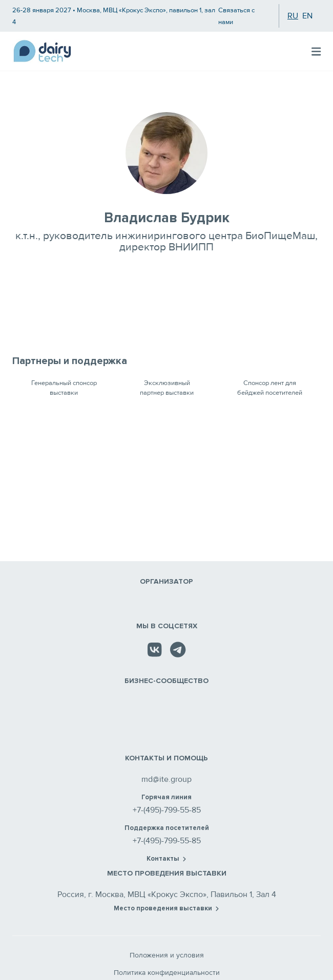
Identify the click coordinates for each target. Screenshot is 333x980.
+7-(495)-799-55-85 (167, 810)
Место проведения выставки (166, 908)
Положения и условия (167, 955)
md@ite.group (167, 779)
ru (293, 16)
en (307, 16)
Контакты (166, 859)
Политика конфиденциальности (167, 973)
